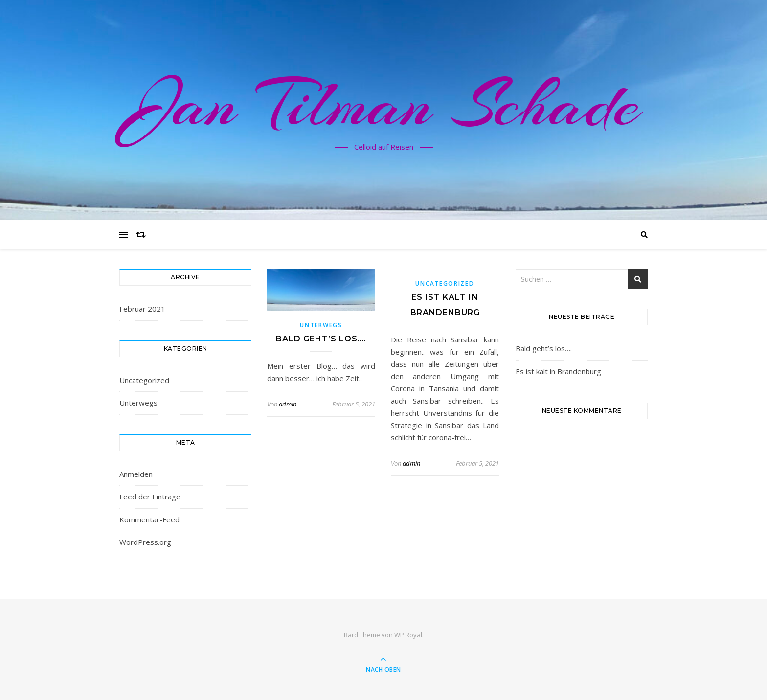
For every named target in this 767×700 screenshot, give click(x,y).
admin (288, 404)
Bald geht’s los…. (321, 339)
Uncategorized (144, 380)
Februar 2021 (142, 309)
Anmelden (136, 474)
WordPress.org (145, 542)
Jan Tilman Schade (384, 104)
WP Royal (408, 635)
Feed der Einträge (150, 497)
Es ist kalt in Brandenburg (558, 371)
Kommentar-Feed (149, 519)
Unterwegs (138, 403)
